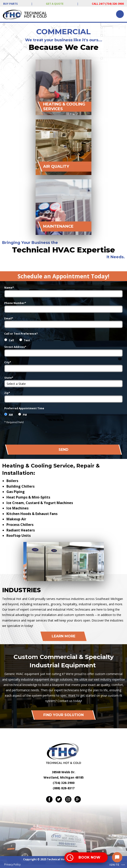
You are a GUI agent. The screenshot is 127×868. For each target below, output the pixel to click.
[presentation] (90, 433)
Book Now (89, 857)
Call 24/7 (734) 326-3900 (108, 4)
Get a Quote (55, 4)
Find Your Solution (63, 715)
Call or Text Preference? (21, 334)
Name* (9, 288)
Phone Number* (15, 303)
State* (9, 378)
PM (25, 415)
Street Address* (15, 347)
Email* (9, 318)
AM (11, 415)
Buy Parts (10, 4)
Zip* (7, 393)
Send (63, 450)
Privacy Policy (12, 864)
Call (11, 340)
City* (8, 362)
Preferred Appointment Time (24, 408)
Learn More (63, 636)
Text (27, 340)
